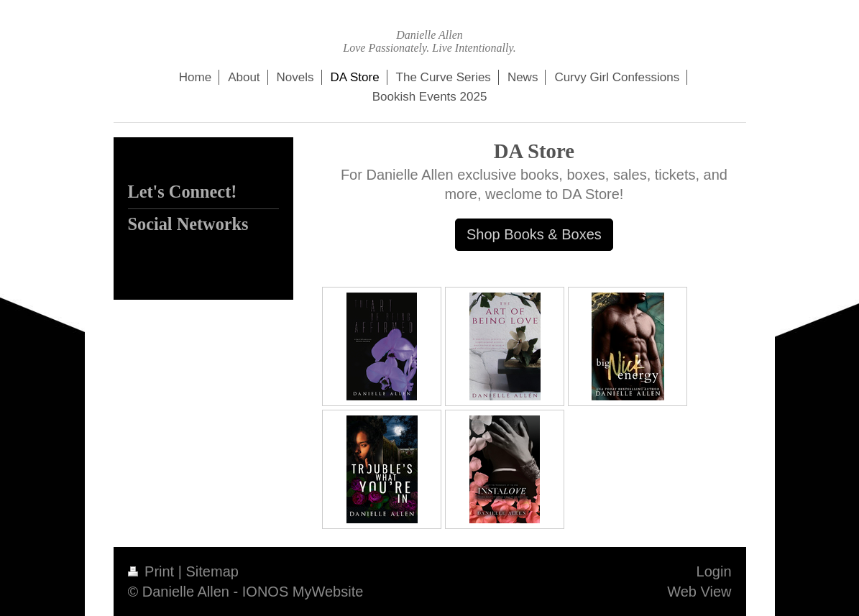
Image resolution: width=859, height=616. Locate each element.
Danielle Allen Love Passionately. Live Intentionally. (429, 41)
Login (714, 571)
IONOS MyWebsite (303, 592)
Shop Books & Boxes (534, 234)
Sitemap (212, 571)
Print (153, 571)
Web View (699, 592)
